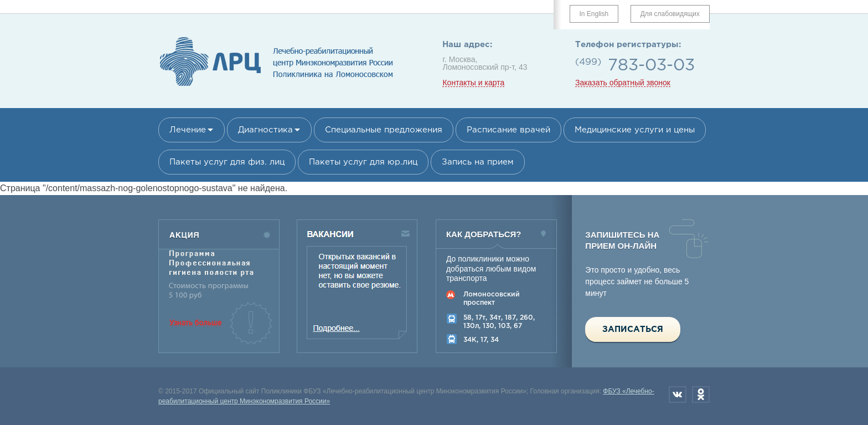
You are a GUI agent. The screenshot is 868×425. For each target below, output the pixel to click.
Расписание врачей (508, 130)
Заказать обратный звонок (623, 83)
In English (594, 14)
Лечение (188, 130)
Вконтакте (678, 395)
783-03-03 (651, 66)
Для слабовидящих (670, 14)
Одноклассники (701, 395)
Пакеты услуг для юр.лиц (363, 162)
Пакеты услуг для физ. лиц (227, 162)
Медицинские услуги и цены (635, 130)
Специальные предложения (384, 130)
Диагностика (265, 130)
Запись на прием (478, 162)
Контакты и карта (473, 83)
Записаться (633, 329)
